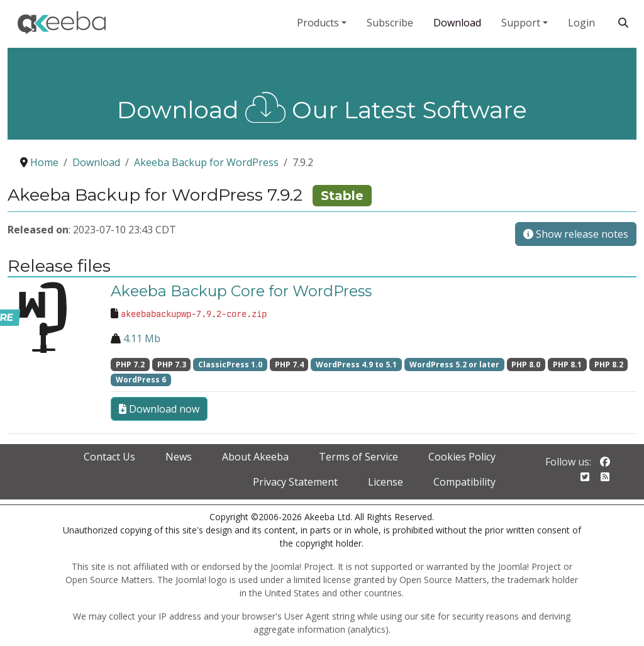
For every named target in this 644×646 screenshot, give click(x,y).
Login (581, 23)
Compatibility (464, 482)
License (386, 482)
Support (521, 23)
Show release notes (576, 234)
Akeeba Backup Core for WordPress (241, 291)
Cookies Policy (462, 457)
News (179, 457)
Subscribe (390, 23)
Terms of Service (358, 457)
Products (318, 23)
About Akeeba (255, 457)
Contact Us (109, 457)
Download (457, 23)
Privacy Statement (295, 482)
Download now (159, 409)
